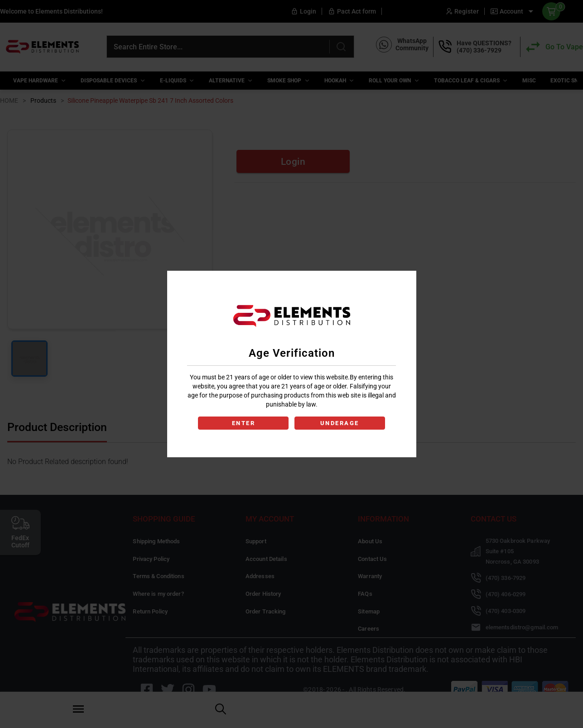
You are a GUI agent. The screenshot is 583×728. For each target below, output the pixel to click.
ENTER (243, 423)
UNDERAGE (341, 423)
